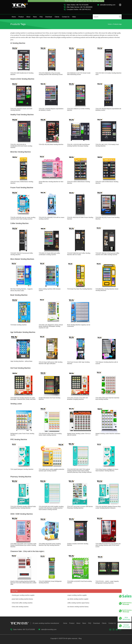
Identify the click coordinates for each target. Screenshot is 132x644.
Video (74, 17)
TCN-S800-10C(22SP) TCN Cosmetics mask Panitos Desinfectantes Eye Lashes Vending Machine (23, 545)
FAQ (41, 17)
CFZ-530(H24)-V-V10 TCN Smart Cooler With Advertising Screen (79, 74)
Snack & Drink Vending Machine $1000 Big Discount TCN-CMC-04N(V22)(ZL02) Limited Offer (23, 583)
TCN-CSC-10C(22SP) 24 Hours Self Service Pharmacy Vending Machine (80, 507)
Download (49, 17)
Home (14, 17)
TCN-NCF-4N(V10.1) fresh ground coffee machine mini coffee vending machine (107, 254)
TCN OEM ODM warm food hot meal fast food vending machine (107, 399)
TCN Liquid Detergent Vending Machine (22, 469)
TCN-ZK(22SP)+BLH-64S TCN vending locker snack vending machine (50, 434)
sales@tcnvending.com (108, 5)
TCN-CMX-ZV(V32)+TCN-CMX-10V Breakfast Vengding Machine (77, 399)
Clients (57, 17)
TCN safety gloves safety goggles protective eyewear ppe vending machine (51, 470)
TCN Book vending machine (18, 325)
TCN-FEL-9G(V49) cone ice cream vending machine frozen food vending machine (23, 218)
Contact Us (66, 17)
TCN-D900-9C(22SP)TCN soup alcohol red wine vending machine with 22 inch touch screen (108, 545)
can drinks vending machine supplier (78, 599)
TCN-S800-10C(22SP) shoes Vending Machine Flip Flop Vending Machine (50, 544)
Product (21, 17)
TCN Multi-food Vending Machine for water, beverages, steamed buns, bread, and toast (23, 399)
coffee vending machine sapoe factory (78, 603)
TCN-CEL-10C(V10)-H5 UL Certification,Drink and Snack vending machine (21, 146)
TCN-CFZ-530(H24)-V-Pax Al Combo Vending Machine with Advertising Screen (51, 74)
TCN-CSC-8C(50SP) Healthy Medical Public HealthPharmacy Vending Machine (23, 507)
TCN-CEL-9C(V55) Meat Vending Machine (51, 144)
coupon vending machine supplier (77, 595)
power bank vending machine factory (22, 599)
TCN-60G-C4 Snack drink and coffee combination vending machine (49, 254)
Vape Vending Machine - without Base (21, 361)
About (28, 17)
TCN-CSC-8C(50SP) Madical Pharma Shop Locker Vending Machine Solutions (108, 507)
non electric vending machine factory (78, 607)
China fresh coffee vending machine (22, 603)
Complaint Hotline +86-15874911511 (79, 9)
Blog (80, 638)
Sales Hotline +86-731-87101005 (77, 5)
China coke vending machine (20, 607)
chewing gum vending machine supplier (23, 595)
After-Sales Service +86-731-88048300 (79, 7)
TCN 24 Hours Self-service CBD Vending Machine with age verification (51, 363)
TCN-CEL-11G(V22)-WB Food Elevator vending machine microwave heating (78, 145)
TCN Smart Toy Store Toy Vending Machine (80, 289)
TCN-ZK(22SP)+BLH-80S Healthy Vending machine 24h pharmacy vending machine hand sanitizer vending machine (51, 508)
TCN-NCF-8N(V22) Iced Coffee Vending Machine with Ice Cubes (79, 254)
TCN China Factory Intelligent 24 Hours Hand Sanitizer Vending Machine (107, 470)
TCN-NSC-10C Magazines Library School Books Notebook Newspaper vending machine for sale (51, 326)
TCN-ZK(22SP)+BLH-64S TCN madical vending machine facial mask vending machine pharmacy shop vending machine (79, 471)
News (35, 17)
